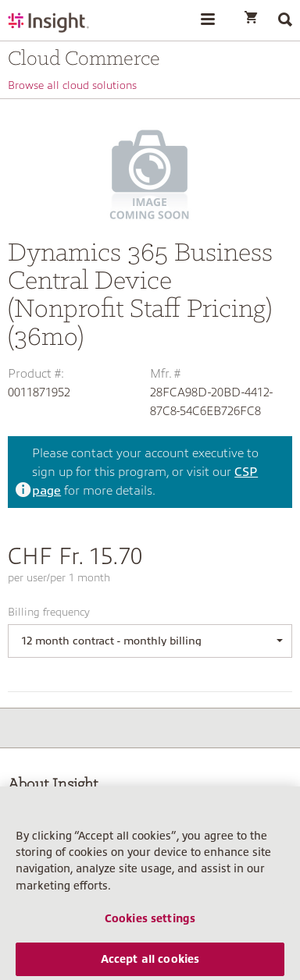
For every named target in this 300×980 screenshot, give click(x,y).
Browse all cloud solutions (72, 85)
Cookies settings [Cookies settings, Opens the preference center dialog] (150, 930)
